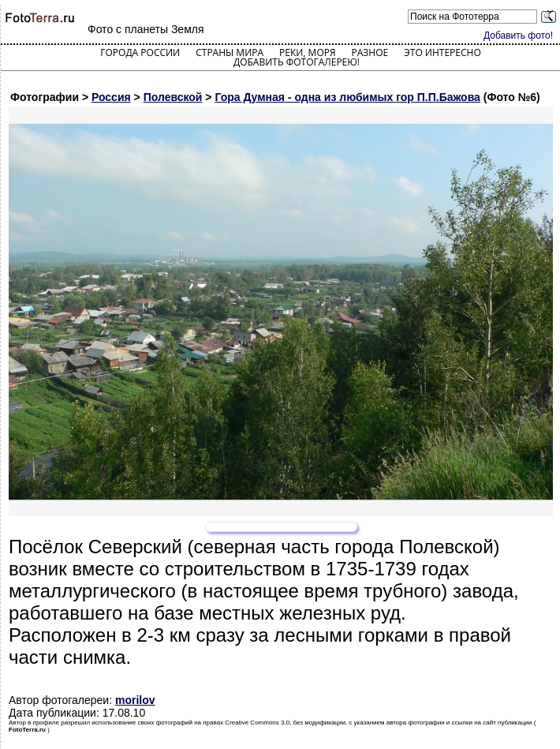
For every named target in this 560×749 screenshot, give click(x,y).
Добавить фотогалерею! (297, 62)
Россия (111, 97)
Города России (140, 52)
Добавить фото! (518, 36)
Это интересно (442, 52)
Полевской (173, 97)
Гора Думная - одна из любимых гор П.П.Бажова (347, 97)
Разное (370, 52)
